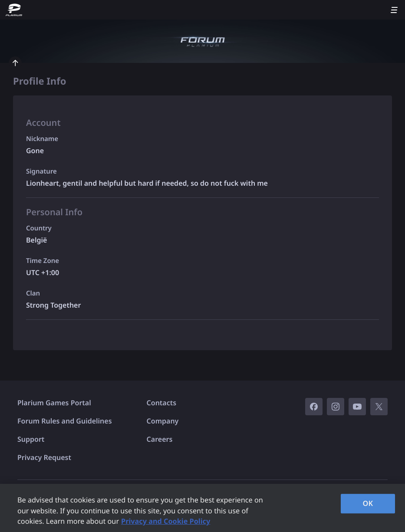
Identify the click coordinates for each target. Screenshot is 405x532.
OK (368, 503)
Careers (160, 439)
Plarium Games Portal (54, 403)
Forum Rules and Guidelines (65, 421)
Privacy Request (44, 457)
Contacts (162, 403)
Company (163, 421)
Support (31, 439)
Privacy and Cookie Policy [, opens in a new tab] (166, 521)
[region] (202, 508)
